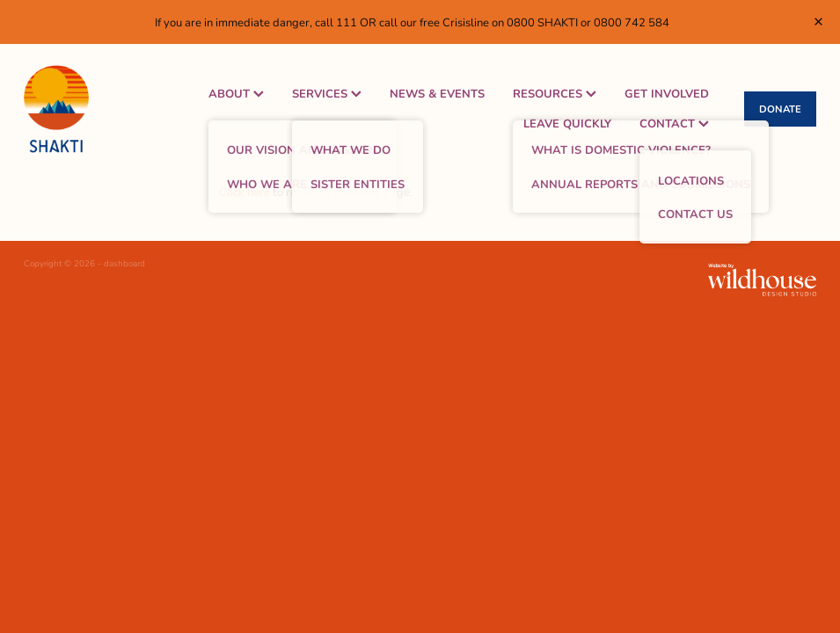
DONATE (780, 109)
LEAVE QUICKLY (567, 123)
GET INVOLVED (667, 93)
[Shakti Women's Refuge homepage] (103, 109)
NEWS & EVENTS (437, 93)
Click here (245, 192)
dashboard (124, 263)
